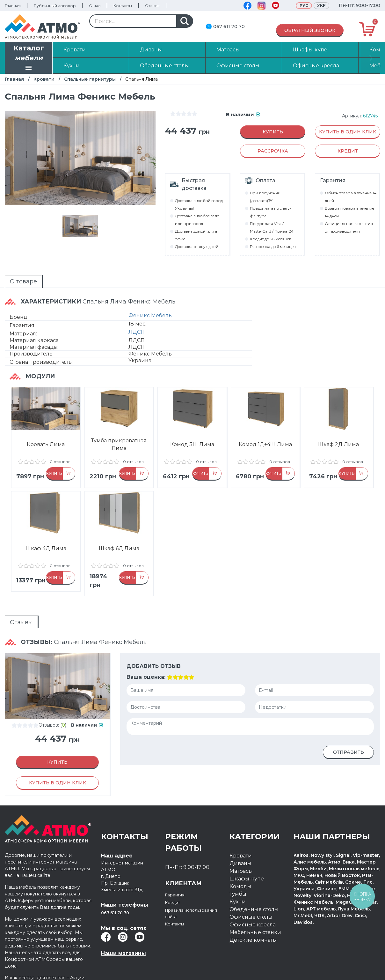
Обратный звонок (310, 30)
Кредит (175, 892)
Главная (13, 6)
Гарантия (178, 884)
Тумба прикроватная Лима (119, 436)
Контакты (123, 6)
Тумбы (238, 883)
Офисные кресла (253, 914)
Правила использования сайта (186, 907)
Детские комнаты (253, 929)
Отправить (349, 742)
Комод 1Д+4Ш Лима (265, 436)
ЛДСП (137, 323)
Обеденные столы (254, 899)
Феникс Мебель (150, 307)
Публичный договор (55, 6)
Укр (321, 5)
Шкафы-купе (247, 868)
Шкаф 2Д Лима (338, 436)
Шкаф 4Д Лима (46, 546)
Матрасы (241, 860)
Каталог (29, 58)
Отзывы (153, 6)
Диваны (240, 853)
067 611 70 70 (229, 26)
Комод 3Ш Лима (192, 436)
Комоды (240, 876)
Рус (304, 6)
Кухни (238, 891)
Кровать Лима (46, 436)
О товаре (12, 278)
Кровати (44, 79)
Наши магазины (123, 943)
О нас (95, 6)
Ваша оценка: (145, 667)
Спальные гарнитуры (90, 79)
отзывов (31, 453)
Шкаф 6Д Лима (119, 546)
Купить (273, 132)
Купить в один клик (348, 132)
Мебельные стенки (255, 922)
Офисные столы (251, 906)
